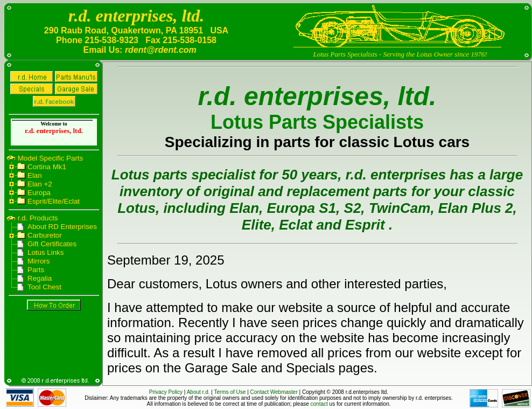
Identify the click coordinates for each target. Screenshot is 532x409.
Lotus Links (45, 252)
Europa (39, 193)
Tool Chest (44, 287)
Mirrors (38, 261)
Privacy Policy (166, 392)
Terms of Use (230, 392)
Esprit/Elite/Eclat (54, 201)
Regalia (40, 278)
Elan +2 (40, 184)
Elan (35, 175)
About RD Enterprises (62, 227)
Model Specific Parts (49, 158)
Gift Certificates (52, 244)
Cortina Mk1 (47, 167)
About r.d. (198, 392)
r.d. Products (37, 218)
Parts (36, 270)
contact (319, 404)
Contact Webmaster (274, 392)
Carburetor (45, 235)
